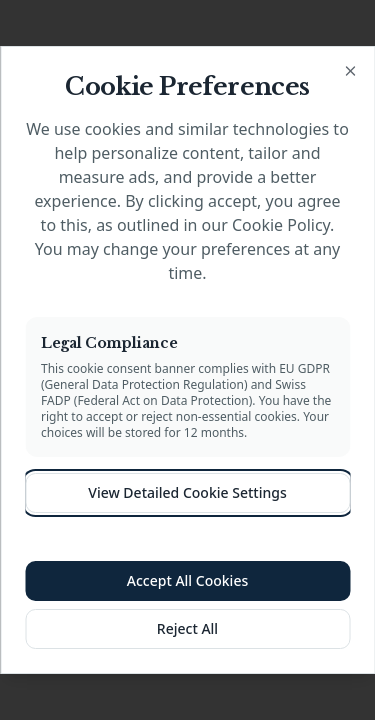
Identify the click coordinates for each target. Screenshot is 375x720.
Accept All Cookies (187, 580)
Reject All (187, 628)
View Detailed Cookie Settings (187, 492)
